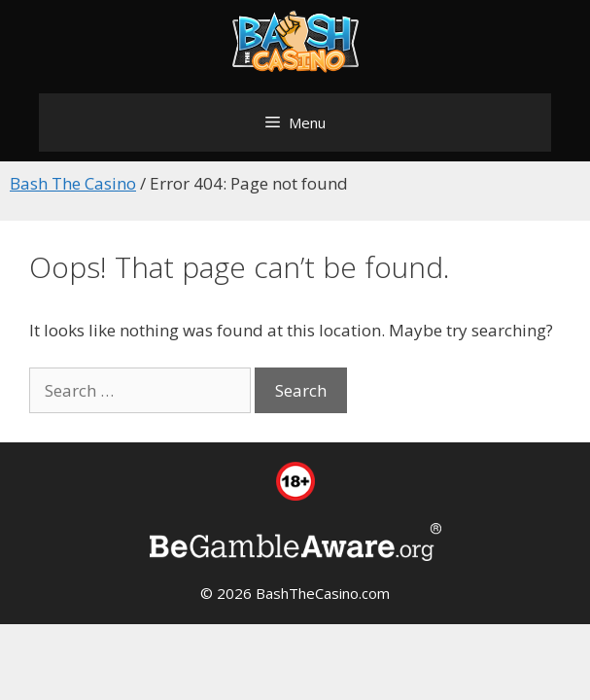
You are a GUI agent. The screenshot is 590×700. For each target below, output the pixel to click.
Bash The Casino (73, 183)
